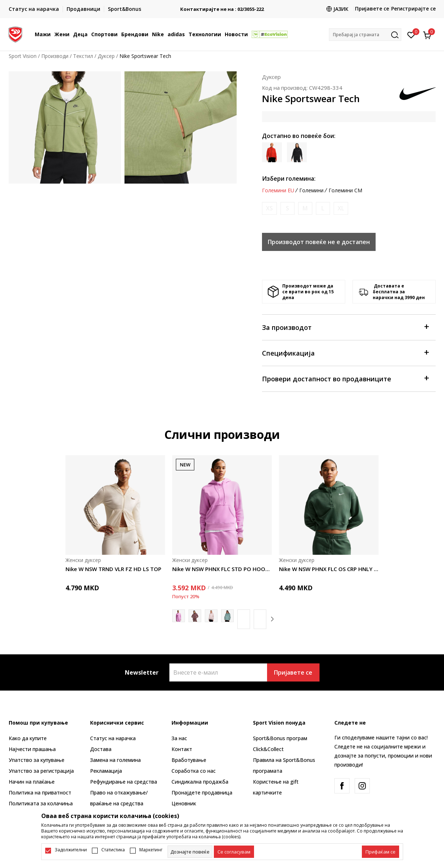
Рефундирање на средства (124, 782)
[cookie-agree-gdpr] (234, 852)
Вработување (189, 760)
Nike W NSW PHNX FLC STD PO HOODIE (222, 569)
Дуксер (106, 56)
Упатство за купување (37, 760)
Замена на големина (115, 760)
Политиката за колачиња (41, 803)
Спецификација (345, 353)
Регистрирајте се (413, 9)
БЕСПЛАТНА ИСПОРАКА (222, 6)
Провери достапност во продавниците (345, 378)
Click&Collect (268, 749)
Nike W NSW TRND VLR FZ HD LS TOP (113, 569)
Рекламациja (106, 771)
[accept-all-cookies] (380, 852)
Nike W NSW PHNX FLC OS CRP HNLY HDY (329, 569)
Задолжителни (71, 850)
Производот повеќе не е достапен (319, 242)
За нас (179, 738)
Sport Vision (23, 56)
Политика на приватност (40, 792)
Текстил (83, 56)
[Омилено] (411, 34)
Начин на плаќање (32, 782)
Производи (55, 56)
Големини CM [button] (345, 190)
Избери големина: (289, 179)
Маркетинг (151, 850)
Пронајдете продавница (202, 792)
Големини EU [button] (278, 190)
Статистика (113, 850)
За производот (345, 327)
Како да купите (28, 738)
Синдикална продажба (200, 782)
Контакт (182, 749)
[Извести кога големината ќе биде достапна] (269, 208)
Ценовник (184, 803)
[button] (365, 35)
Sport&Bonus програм (280, 738)
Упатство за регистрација (41, 771)
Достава (101, 749)
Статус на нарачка (113, 738)
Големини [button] (311, 190)
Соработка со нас (194, 771)
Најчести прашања (32, 749)
